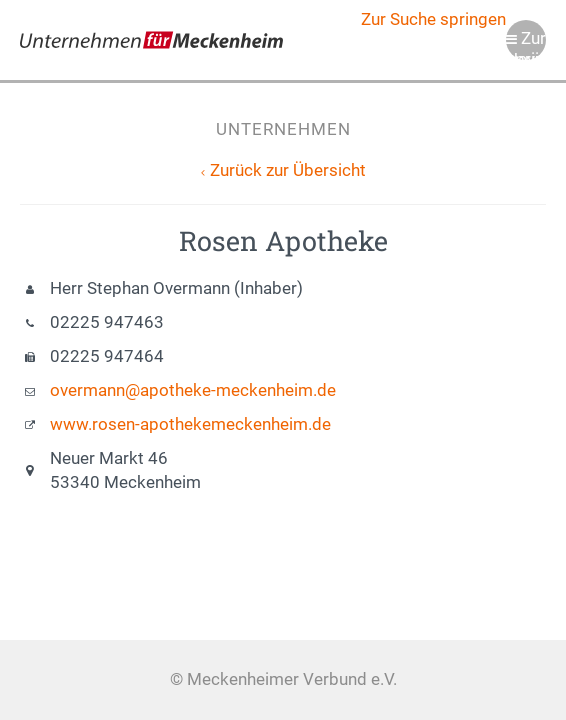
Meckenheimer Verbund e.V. (151, 40)
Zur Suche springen (433, 19)
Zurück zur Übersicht (288, 170)
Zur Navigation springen (526, 44)
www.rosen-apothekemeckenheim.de (190, 424)
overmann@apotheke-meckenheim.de (193, 390)
